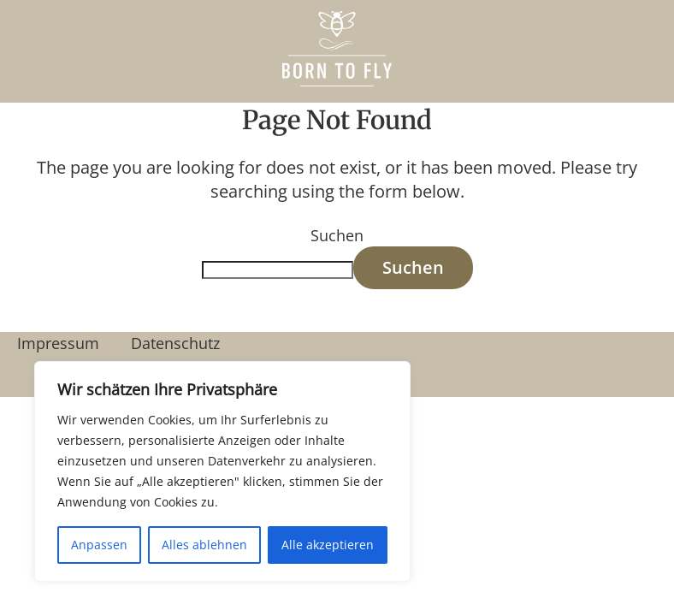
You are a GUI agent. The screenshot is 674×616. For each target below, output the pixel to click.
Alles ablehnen (204, 545)
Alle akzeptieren (328, 545)
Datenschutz (175, 343)
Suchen (337, 235)
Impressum (58, 343)
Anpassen (99, 545)
